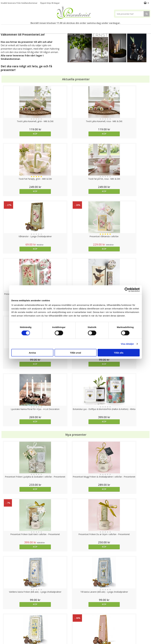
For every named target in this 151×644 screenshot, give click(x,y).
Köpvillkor (5, 621)
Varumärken (7, 616)
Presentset (74, 28)
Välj (94, 499)
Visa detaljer (127, 344)
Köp (19, 134)
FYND (83, 34)
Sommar (58, 28)
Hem (107, 28)
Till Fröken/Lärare (42, 28)
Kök (118, 28)
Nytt (9, 28)
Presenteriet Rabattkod (12, 630)
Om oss (4, 625)
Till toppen (76, 602)
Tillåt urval (76, 353)
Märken (72, 34)
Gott (141, 28)
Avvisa (32, 353)
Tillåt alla (119, 353)
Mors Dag (23, 28)
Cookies (5, 612)
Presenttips (92, 28)
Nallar (4, 634)
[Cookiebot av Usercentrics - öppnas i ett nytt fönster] (127, 290)
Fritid (129, 28)
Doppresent (7, 639)
